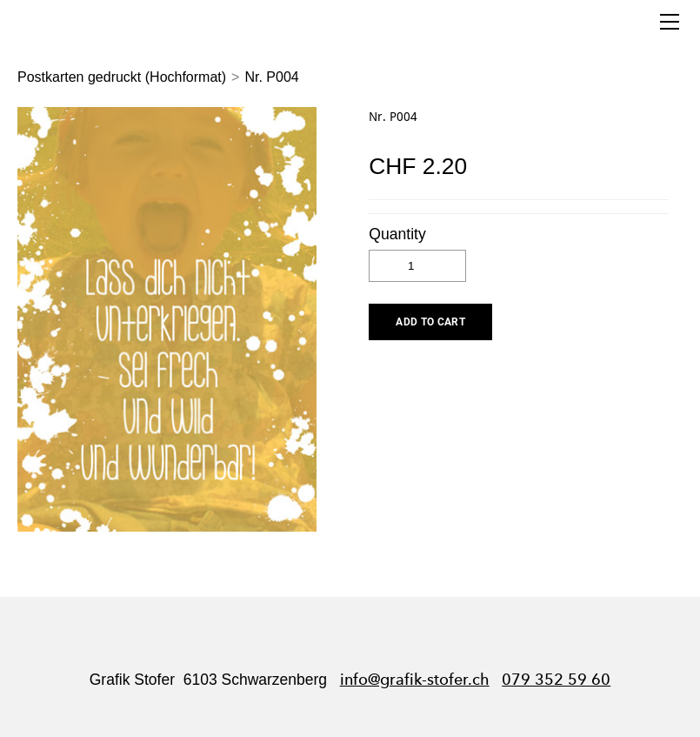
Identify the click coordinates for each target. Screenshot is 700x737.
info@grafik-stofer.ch (415, 679)
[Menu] (670, 22)
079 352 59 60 (556, 679)
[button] (430, 322)
